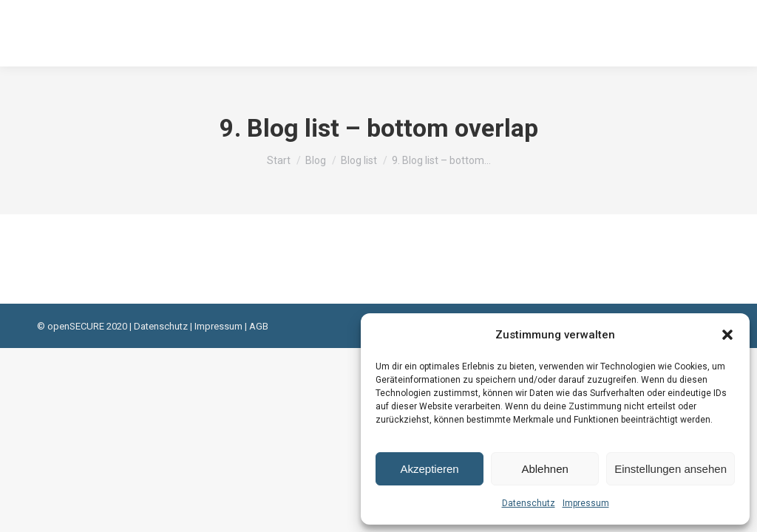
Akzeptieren (429, 469)
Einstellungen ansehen (671, 469)
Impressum (586, 503)
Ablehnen (544, 469)
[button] (727, 335)
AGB (259, 326)
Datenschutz (529, 503)
